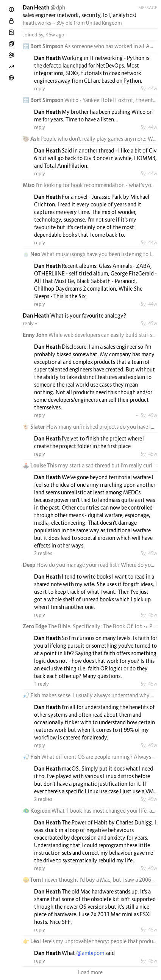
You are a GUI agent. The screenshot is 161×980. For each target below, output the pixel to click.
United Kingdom (104, 23)
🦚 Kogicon (37, 811)
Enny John (36, 335)
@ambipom (90, 953)
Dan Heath (37, 7)
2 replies (43, 553)
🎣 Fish (32, 695)
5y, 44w (149, 88)
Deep (30, 565)
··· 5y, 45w (147, 415)
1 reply (41, 684)
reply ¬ (30, 323)
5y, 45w (149, 323)
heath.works (37, 23)
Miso (29, 185)
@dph (58, 7)
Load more (90, 972)
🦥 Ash (32, 139)
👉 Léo (31, 941)
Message (148, 8)
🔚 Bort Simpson (44, 46)
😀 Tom (32, 880)
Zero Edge (35, 626)
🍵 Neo (32, 254)
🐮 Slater (34, 427)
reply (40, 88)
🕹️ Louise (35, 465)
